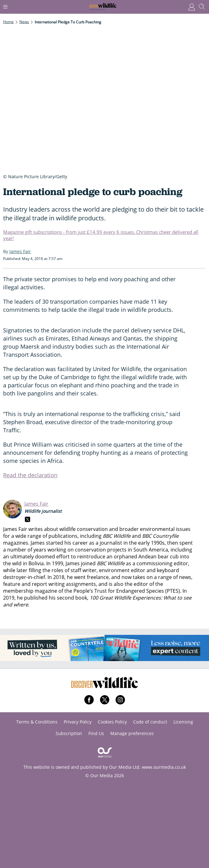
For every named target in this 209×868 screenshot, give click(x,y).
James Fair (36, 504)
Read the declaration (30, 475)
